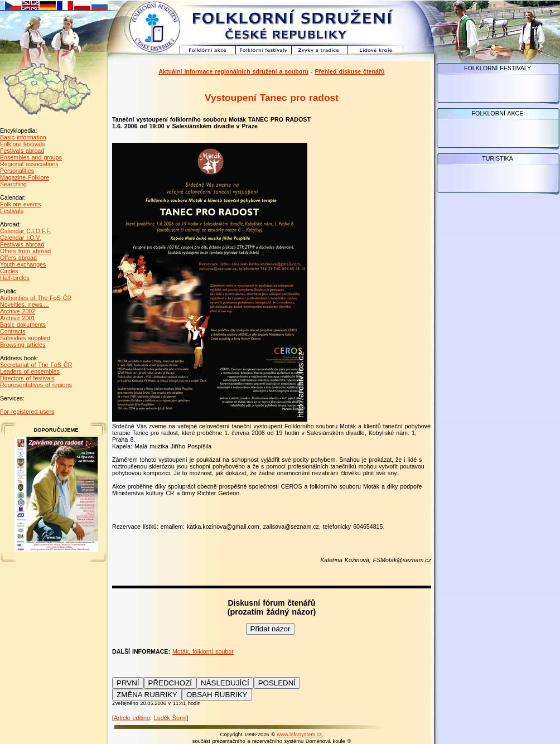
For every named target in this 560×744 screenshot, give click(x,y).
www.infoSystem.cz (300, 735)
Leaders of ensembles (30, 371)
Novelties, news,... (24, 305)
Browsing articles (23, 345)
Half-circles (15, 278)
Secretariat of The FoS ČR (36, 365)
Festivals (12, 211)
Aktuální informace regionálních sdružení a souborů (233, 71)
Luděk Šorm (170, 718)
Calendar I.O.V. (20, 238)
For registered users (27, 412)
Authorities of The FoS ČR (36, 298)
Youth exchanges (23, 264)
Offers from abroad (25, 251)
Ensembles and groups (31, 157)
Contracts (13, 331)
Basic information (23, 137)
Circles (9, 271)
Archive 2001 (18, 318)
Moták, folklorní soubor (203, 651)
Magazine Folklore (25, 177)
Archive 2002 (18, 311)
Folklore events (20, 204)
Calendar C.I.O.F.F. (26, 231)
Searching (13, 184)
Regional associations (29, 164)
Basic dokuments (23, 325)
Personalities (17, 171)
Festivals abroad (22, 151)
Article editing (132, 718)
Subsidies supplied (25, 338)
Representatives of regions (36, 385)
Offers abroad (18, 258)
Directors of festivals (27, 378)
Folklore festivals (22, 144)
